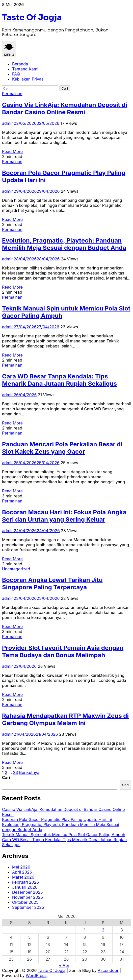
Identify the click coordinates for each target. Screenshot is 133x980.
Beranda (20, 64)
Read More (12, 151)
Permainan (12, 94)
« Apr (64, 965)
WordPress (36, 975)
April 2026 (22, 872)
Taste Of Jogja (32, 17)
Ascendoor (108, 970)
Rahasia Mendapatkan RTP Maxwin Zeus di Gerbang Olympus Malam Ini (65, 719)
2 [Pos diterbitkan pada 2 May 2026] (103, 930)
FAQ (16, 74)
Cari (6, 777)
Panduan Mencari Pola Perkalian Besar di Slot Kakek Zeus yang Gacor (62, 448)
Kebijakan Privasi (28, 79)
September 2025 (28, 907)
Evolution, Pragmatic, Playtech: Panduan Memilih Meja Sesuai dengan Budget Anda (64, 244)
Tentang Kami (25, 69)
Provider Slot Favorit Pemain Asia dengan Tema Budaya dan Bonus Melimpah (63, 651)
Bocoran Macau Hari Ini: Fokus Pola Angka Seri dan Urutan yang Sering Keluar (64, 516)
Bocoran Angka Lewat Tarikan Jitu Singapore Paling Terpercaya (52, 583)
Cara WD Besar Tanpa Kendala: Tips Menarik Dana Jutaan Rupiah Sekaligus (59, 380)
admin (8, 123)
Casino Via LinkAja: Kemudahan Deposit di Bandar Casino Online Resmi (65, 108)
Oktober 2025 (25, 902)
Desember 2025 (27, 892)
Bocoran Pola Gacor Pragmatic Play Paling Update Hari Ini (57, 819)
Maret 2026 (23, 877)
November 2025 (28, 897)
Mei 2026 (21, 867)
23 (16, 772)
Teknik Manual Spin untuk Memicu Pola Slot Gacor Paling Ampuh (64, 835)
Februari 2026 (26, 882)
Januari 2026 (25, 887)
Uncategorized (16, 569)
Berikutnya (29, 772)
